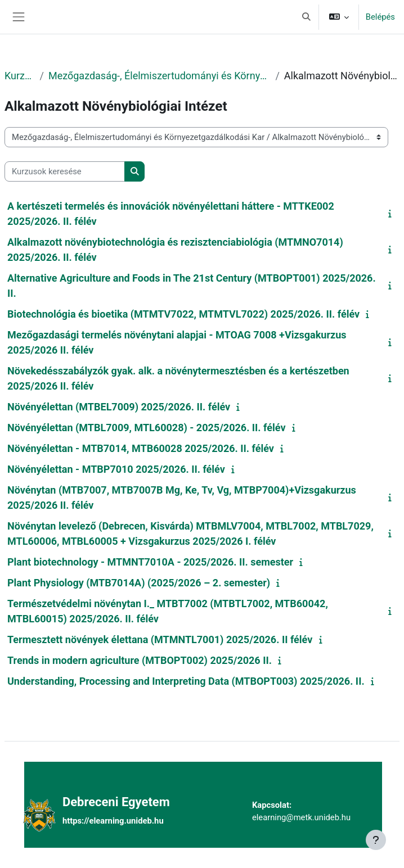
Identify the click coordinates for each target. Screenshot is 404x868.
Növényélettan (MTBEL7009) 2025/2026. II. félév (119, 407)
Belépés (380, 17)
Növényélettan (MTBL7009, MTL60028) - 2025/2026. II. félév (147, 428)
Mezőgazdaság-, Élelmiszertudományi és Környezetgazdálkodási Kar (160, 76)
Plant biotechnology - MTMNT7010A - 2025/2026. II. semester (150, 562)
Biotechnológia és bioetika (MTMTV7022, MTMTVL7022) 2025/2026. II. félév (183, 314)
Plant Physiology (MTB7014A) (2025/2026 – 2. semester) (139, 583)
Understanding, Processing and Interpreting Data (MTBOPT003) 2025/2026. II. (186, 681)
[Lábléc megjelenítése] (376, 840)
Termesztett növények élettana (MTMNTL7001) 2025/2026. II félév (160, 639)
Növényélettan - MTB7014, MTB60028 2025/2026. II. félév (141, 448)
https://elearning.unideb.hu (113, 821)
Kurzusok (20, 76)
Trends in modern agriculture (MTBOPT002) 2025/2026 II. (140, 660)
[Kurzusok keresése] (65, 171)
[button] (306, 17)
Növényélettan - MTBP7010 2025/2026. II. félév (116, 469)
